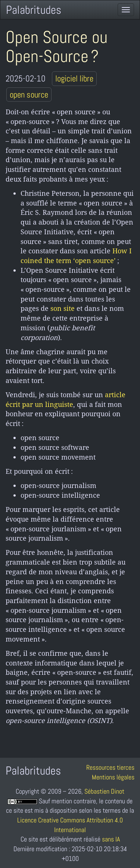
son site (63, 308)
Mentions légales (113, 777)
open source (29, 95)
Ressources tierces (110, 767)
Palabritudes (34, 10)
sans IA (111, 839)
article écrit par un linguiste (66, 399)
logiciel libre (74, 78)
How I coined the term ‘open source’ (76, 256)
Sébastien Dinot (104, 791)
